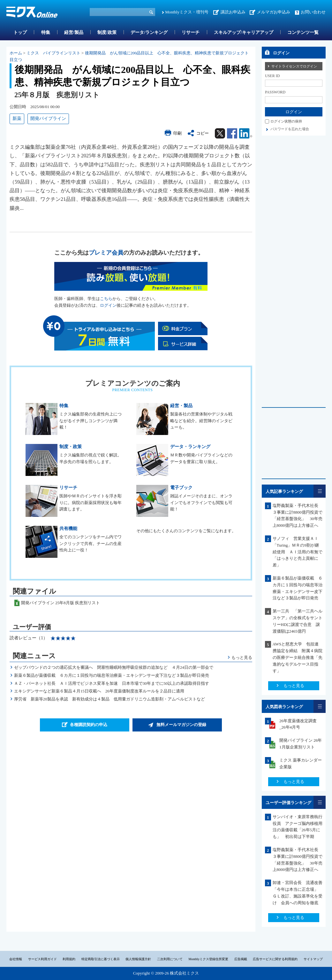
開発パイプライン (48, 119)
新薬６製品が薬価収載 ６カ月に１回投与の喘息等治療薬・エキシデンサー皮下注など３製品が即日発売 (112, 675)
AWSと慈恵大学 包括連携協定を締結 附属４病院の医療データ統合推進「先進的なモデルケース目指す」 (298, 657)
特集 (46, 32)
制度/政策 (107, 32)
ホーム (16, 53)
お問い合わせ (313, 12)
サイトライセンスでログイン (294, 66)
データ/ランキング (149, 32)
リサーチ (191, 32)
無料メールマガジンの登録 (181, 725)
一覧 (320, 491)
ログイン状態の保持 (286, 121)
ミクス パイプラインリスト (53, 53)
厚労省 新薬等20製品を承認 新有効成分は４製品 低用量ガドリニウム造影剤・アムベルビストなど (109, 699)
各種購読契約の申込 (89, 725)
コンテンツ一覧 (303, 32)
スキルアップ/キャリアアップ (244, 32)
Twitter (220, 133)
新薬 (17, 119)
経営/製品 (74, 32)
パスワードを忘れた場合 (290, 129)
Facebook (232, 133)
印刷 (177, 133)
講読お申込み (233, 12)
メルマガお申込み (274, 12)
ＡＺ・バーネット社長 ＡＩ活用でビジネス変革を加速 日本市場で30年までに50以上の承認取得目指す (112, 683)
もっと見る (242, 657)
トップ (20, 32)
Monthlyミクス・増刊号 (187, 12)
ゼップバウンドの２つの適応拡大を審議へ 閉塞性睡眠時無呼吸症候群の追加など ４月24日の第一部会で (114, 667)
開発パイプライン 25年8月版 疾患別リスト (60, 603)
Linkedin (246, 133)
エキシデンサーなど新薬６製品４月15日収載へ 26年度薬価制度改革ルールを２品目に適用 (99, 691)
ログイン (108, 305)
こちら (106, 299)
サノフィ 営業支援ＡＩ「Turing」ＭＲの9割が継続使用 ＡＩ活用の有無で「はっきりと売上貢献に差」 (298, 552)
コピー (203, 133)
